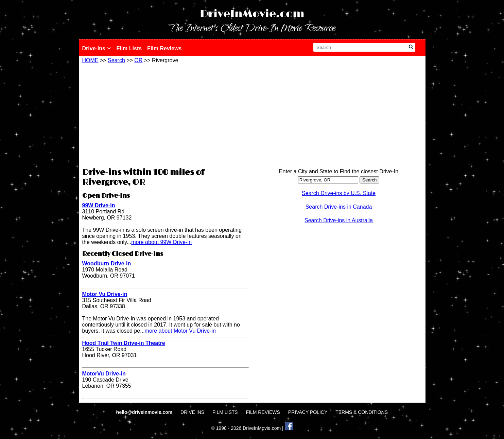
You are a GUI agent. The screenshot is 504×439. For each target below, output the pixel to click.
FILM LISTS (225, 412)
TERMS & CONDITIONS (362, 412)
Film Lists (129, 48)
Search (116, 60)
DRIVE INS (192, 412)
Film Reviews (164, 48)
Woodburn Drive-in (107, 264)
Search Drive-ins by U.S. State (339, 193)
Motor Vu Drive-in (105, 294)
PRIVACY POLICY (308, 412)
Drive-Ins (97, 48)
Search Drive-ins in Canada (339, 207)
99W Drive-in (99, 205)
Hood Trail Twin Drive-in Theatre (124, 343)
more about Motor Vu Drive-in (180, 331)
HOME (90, 60)
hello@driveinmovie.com (145, 412)
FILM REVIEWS (263, 412)
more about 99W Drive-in (161, 242)
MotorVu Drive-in (104, 374)
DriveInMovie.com (252, 14)
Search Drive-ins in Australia (339, 220)
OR (138, 60)
